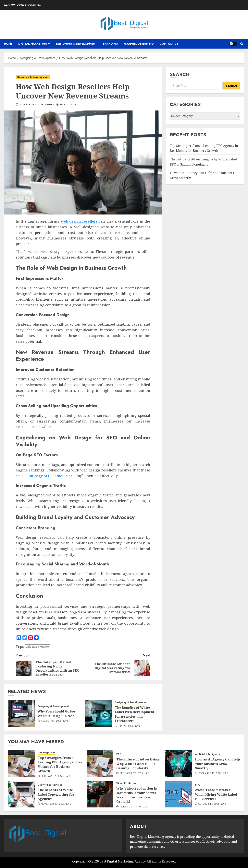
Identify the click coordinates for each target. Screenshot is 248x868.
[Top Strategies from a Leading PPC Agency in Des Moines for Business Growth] (21, 763)
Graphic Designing (139, 44)
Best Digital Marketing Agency (123, 861)
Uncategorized (47, 753)
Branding (111, 44)
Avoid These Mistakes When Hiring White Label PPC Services (216, 794)
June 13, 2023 (68, 105)
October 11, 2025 (209, 804)
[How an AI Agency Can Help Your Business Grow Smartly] (179, 763)
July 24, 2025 (126, 726)
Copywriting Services (50, 785)
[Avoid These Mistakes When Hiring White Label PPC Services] (179, 794)
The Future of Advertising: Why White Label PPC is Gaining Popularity (138, 764)
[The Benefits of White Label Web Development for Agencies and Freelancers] (98, 713)
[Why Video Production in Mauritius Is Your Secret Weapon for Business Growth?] (100, 794)
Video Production (127, 783)
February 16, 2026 (52, 776)
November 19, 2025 (53, 804)
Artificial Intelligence (208, 754)
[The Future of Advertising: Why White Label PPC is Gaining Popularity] (100, 763)
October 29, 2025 (130, 807)
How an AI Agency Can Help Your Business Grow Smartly (217, 764)
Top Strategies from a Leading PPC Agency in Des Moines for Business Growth (204, 148)
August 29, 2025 (51, 721)
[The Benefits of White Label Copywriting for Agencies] (21, 794)
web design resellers (79, 221)
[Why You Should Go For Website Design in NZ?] (21, 713)
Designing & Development (77, 44)
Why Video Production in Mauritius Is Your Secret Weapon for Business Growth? (137, 795)
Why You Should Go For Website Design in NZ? (57, 713)
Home (8, 44)
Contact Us (169, 44)
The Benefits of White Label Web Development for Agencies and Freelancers (135, 714)
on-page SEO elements (48, 476)
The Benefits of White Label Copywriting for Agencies (56, 794)
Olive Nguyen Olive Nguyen (37, 105)
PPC (119, 754)
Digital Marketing (33, 44)
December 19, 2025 (131, 773)
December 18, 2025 (210, 773)
